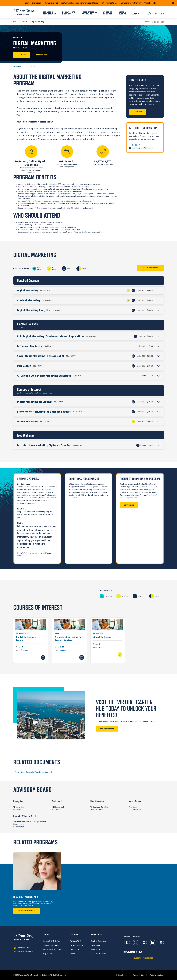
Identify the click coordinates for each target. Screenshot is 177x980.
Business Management (27, 911)
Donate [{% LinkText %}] (73, 954)
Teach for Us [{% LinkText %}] (75, 950)
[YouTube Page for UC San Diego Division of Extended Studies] (161, 942)
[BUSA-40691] (108, 640)
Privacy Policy (122, 975)
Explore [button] (46, 935)
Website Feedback (157, 975)
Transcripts (96, 950)
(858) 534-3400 (21, 948)
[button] (89, 290)
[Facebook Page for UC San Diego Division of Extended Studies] (127, 942)
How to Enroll (97, 945)
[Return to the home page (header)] (24, 12)
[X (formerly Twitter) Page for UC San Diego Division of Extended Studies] (135, 942)
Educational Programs (51, 945)
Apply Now (22, 55)
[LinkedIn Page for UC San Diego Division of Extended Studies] (152, 942)
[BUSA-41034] (69, 640)
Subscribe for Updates (143, 958)
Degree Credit (48, 954)
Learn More (129, 505)
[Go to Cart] (162, 14)
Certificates (25, 22)
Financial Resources (99, 954)
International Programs (52, 950)
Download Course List (151, 268)
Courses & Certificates (51, 941)
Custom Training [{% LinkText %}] (76, 945)
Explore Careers (107, 729)
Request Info (42, 55)
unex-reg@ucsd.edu (23, 951)
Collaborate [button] (76, 935)
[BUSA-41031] (31, 640)
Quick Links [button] (96, 935)
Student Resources (98, 941)
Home (15, 22)
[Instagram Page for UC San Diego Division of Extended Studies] (144, 942)
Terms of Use (138, 975)
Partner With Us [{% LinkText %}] (76, 941)
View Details (150, 3)
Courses (33, 66)
